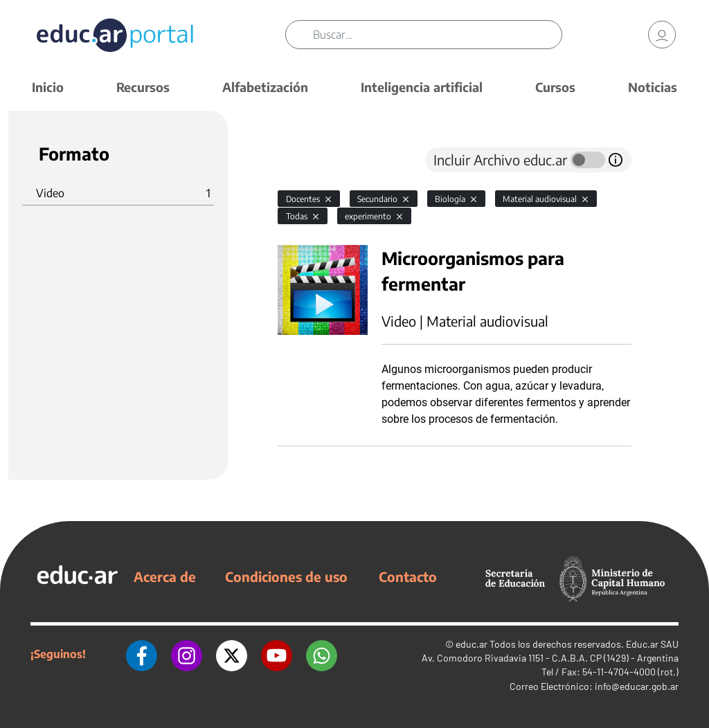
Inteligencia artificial (422, 87)
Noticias (653, 87)
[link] (662, 35)
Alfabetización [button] (265, 87)
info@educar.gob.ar (637, 686)
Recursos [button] (143, 87)
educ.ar (472, 644)
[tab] (305, 160)
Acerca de (165, 576)
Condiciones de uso (286, 576)
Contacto (408, 576)
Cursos (555, 87)
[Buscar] (437, 35)
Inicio (48, 87)
